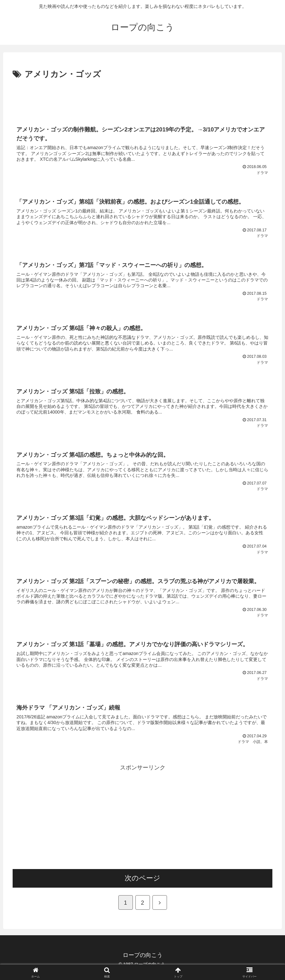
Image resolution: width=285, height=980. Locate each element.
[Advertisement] (142, 99)
